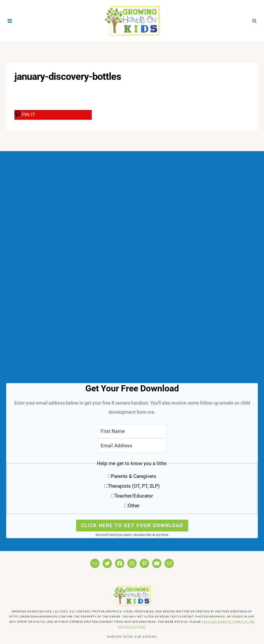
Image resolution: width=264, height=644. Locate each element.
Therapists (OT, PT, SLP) (134, 486)
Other (134, 506)
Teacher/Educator (134, 496)
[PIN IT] (53, 115)
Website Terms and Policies (132, 636)
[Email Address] (132, 446)
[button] (132, 486)
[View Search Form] (254, 21)
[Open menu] (10, 21)
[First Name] (132, 431)
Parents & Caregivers (134, 476)
